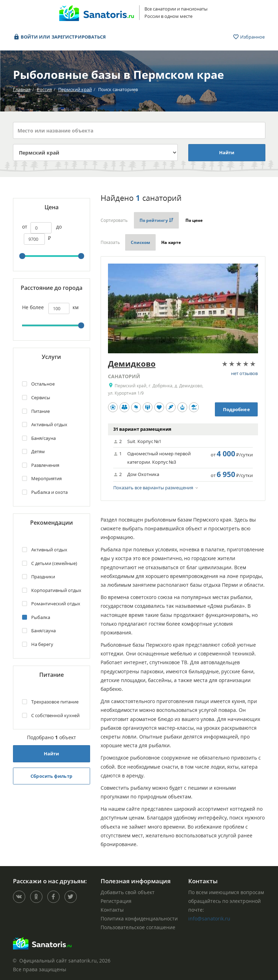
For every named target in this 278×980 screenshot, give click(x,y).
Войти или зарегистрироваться (60, 37)
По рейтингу (156, 220)
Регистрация (116, 901)
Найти (227, 152)
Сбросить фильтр (51, 776)
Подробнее (236, 409)
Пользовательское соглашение (138, 927)
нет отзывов (244, 373)
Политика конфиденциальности (139, 918)
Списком (141, 242)
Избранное (249, 37)
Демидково (132, 363)
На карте (171, 242)
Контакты (112, 910)
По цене (195, 220)
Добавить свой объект (128, 892)
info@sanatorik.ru (209, 918)
